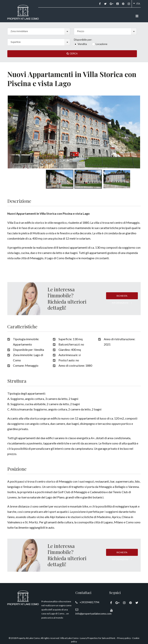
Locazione (102, 44)
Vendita (82, 44)
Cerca (72, 54)
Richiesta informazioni (122, 297)
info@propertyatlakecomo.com (93, 614)
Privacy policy (124, 638)
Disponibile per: (83, 40)
